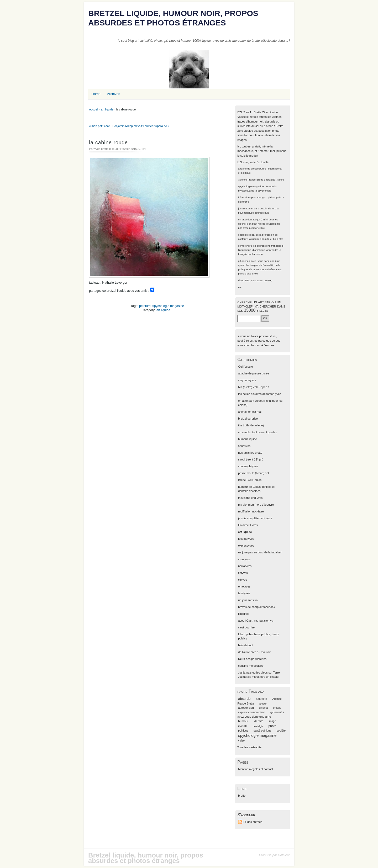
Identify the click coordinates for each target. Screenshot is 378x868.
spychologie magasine (168, 306)
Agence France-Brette (251, 180)
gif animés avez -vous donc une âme (259, 261)
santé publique (262, 731)
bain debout (246, 645)
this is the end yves (250, 498)
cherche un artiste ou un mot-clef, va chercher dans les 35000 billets (261, 306)
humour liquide (248, 439)
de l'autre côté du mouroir (254, 652)
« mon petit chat (99, 126)
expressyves (246, 546)
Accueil (94, 109)
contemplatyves (248, 466)
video (241, 280)
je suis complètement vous (255, 518)
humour (243, 721)
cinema (263, 708)
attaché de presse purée (252, 169)
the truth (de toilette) (251, 425)
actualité (262, 699)
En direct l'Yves (248, 525)
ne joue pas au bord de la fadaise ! (260, 552)
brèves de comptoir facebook (256, 607)
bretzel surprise (248, 419)
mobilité (243, 726)
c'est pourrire (246, 627)
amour (263, 704)
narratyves (245, 566)
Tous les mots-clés (249, 747)
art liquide (107, 109)
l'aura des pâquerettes (252, 659)
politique (243, 731)
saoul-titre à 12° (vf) (251, 459)
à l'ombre (267, 345)
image (272, 721)
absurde (244, 699)
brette (242, 796)
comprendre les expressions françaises (260, 246)
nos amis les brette (250, 453)
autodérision (246, 708)
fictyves (243, 573)
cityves (242, 580)
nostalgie (258, 726)
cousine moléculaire (251, 666)
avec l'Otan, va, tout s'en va (256, 621)
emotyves (244, 586)
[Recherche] (249, 318)
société (281, 731)
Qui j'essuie (245, 367)
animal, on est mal (250, 412)
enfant (277, 708)
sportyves (244, 446)
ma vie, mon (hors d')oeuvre (256, 505)
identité (258, 721)
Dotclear (284, 855)
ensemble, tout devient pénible (258, 432)
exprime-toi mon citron (252, 712)
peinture (145, 306)
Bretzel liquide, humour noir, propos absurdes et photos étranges (173, 18)
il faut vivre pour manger (252, 197)
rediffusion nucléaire (251, 511)
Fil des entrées (253, 822)
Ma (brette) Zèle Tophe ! (253, 387)
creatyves (244, 559)
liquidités (244, 614)
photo (272, 726)
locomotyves (246, 539)
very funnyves (247, 380)
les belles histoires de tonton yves (260, 394)
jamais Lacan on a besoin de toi (256, 208)
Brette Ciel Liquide (250, 480)
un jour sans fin (248, 600)
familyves (244, 593)
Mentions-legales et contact (256, 769)
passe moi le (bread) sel (253, 473)
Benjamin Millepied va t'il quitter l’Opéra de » (141, 126)
